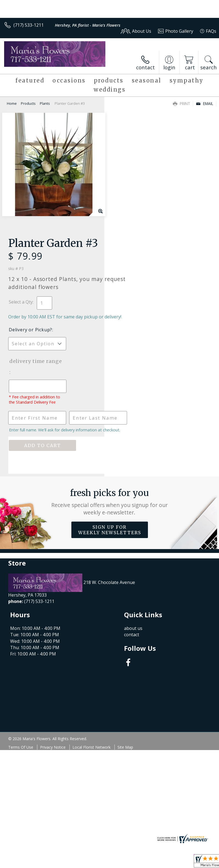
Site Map (125, 638)
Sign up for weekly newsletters (110, 421)
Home (12, 103)
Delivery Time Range (131, 247)
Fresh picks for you (110, 393)
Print (182, 104)
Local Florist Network (92, 638)
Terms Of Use (21, 638)
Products (28, 103)
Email (205, 104)
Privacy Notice (53, 638)
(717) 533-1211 (29, 25)
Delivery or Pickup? (135, 210)
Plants (45, 103)
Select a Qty (125, 177)
